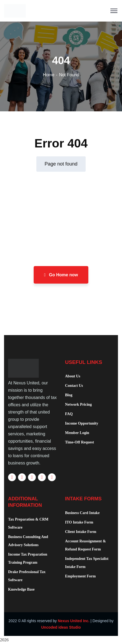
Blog (69, 395)
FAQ (69, 414)
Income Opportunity (82, 423)
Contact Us (74, 386)
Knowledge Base (21, 589)
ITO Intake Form (79, 522)
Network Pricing (79, 404)
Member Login (77, 433)
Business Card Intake (82, 513)
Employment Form (81, 576)
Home (49, 75)
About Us (73, 376)
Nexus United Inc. (74, 621)
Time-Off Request (80, 442)
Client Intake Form (81, 532)
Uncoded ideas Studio (61, 627)
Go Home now (61, 275)
